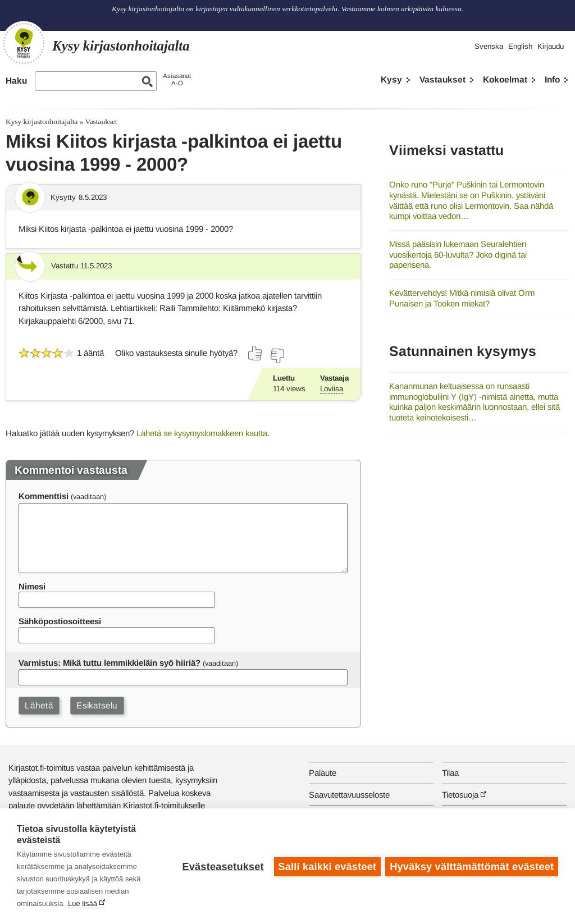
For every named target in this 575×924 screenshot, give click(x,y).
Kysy (391, 79)
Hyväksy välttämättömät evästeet (472, 866)
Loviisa (332, 389)
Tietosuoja (460, 795)
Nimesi (32, 586)
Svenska (489, 46)
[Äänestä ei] (277, 356)
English (520, 46)
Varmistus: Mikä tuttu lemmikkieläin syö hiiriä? (109, 663)
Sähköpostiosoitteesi (60, 621)
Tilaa (450, 773)
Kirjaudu (551, 46)
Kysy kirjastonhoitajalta (42, 122)
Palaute (323, 773)
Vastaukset (442, 79)
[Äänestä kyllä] (255, 353)
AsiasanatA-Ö (177, 79)
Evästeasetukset (222, 866)
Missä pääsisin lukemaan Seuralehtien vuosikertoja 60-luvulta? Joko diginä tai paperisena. (458, 254)
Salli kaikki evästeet (327, 866)
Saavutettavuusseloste (349, 795)
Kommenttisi (44, 496)
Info (552, 79)
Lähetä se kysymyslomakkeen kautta (202, 433)
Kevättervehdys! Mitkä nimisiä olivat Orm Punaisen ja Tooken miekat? (462, 298)
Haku (16, 81)
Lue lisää (83, 904)
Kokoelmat (505, 79)
